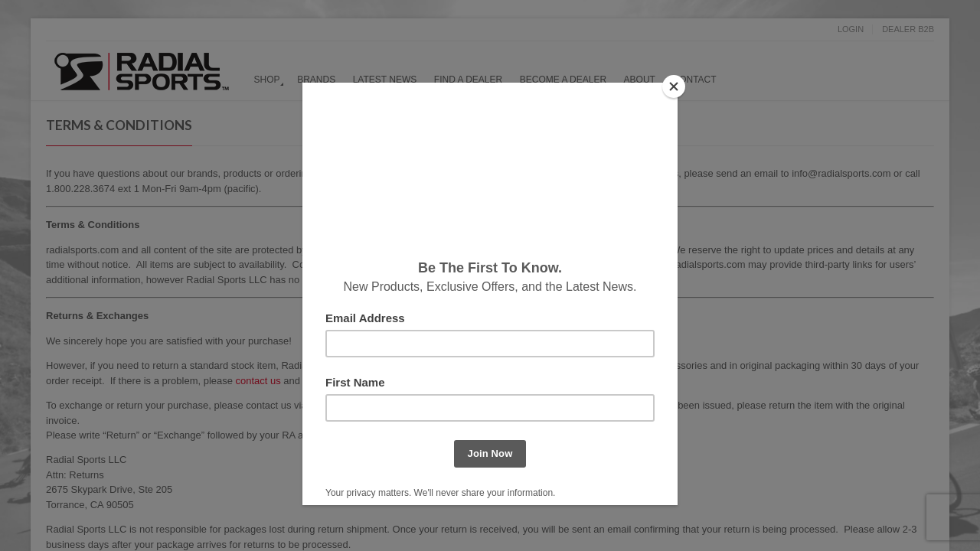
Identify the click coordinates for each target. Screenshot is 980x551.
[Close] (674, 86)
